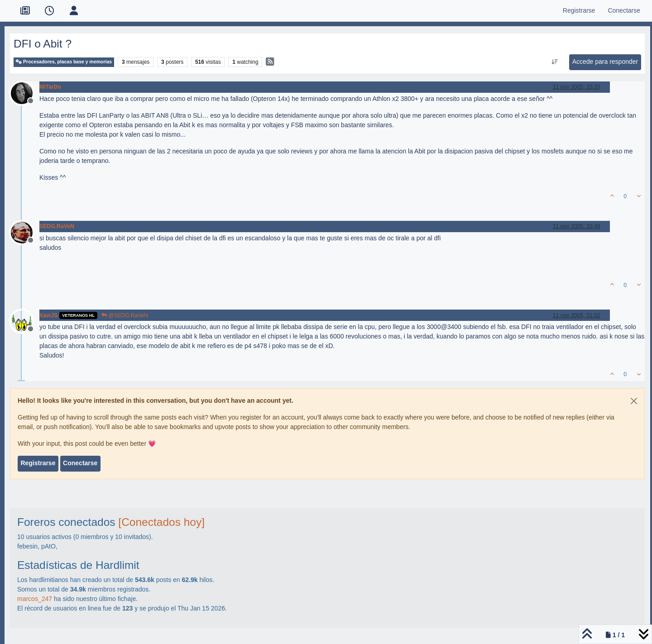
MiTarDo (50, 87)
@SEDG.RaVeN (125, 315)
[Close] (634, 401)
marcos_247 (35, 599)
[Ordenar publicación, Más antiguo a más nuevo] (554, 62)
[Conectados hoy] (161, 522)
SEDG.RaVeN (57, 226)
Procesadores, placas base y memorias (64, 62)
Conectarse (80, 463)
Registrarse (38, 463)
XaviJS (48, 315)
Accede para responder (605, 62)
